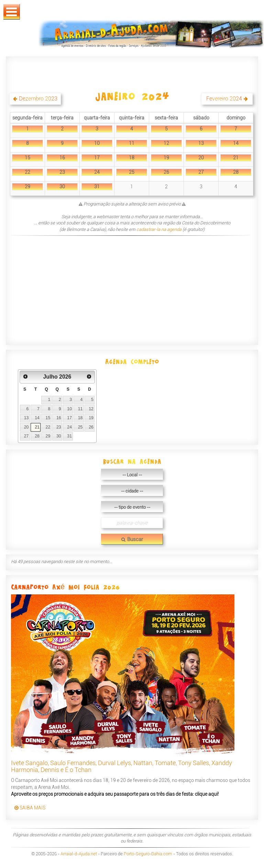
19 (166, 158)
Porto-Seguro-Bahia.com (148, 854)
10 (97, 143)
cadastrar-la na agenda (159, 229)
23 (62, 172)
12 (166, 143)
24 (97, 172)
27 (201, 172)
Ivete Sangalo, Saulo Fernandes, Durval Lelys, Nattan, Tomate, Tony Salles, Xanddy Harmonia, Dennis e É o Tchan (122, 766)
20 (201, 158)
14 (236, 143)
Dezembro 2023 (38, 99)
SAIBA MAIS (30, 808)
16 (62, 158)
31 (97, 187)
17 (97, 158)
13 (201, 143)
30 (62, 187)
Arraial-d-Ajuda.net (79, 854)
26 (166, 172)
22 (27, 172)
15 (27, 158)
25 (132, 172)
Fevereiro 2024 (224, 99)
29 (27, 187)
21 (236, 158)
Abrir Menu (12, 12)
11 (132, 143)
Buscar (132, 539)
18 (132, 158)
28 (236, 172)
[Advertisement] (131, 288)
